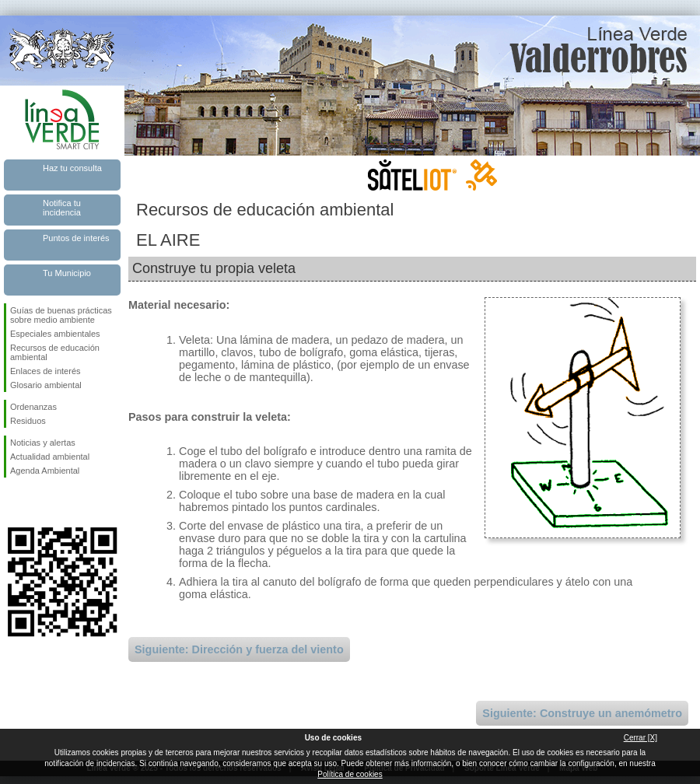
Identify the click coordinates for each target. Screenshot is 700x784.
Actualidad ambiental (50, 457)
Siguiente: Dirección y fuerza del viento (239, 649)
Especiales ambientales (55, 334)
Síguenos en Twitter (39, 502)
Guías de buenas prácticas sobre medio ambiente (61, 315)
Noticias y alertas (43, 443)
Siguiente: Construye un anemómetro (582, 713)
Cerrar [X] (640, 738)
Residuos (28, 421)
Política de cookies (350, 774)
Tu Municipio (67, 273)
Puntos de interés (76, 238)
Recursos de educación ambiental (55, 352)
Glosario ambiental (46, 385)
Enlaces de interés (45, 371)
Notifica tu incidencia (62, 208)
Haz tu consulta (72, 168)
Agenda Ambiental (45, 471)
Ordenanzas (33, 407)
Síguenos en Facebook (13, 502)
